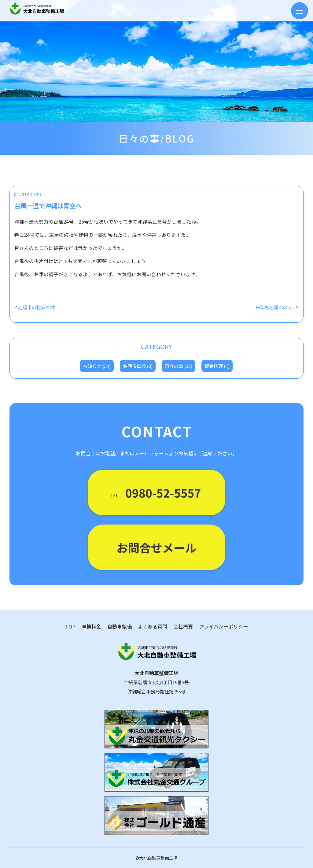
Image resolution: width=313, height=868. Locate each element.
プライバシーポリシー (223, 626)
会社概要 (183, 626)
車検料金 (91, 626)
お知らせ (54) (97, 366)
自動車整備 (120, 626)
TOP (70, 626)
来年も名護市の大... (274, 307)
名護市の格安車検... (39, 307)
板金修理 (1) (217, 366)
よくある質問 (153, 626)
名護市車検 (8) (138, 366)
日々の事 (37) (179, 366)
